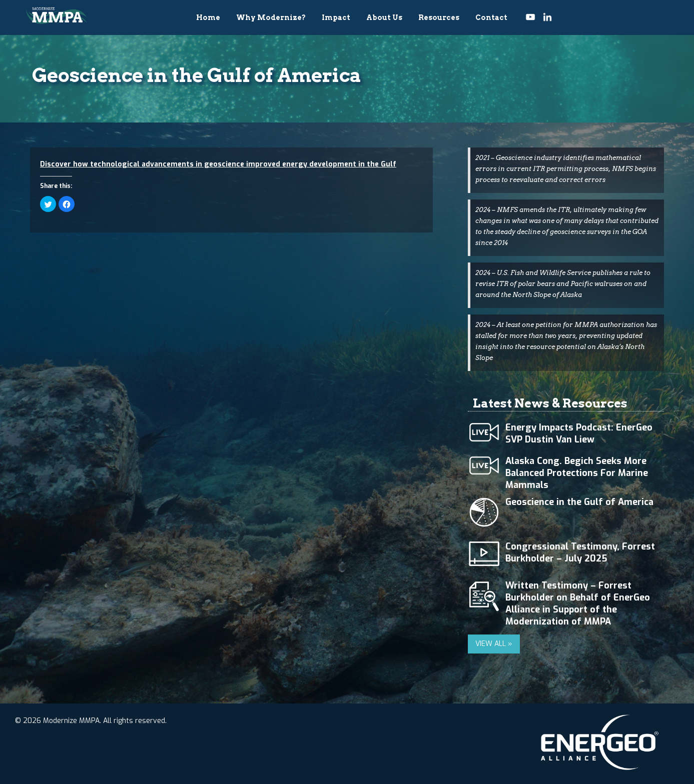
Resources (439, 17)
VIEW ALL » (494, 644)
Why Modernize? (271, 17)
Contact (491, 17)
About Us (384, 17)
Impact (336, 17)
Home (208, 17)
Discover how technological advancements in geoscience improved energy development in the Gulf (218, 164)
